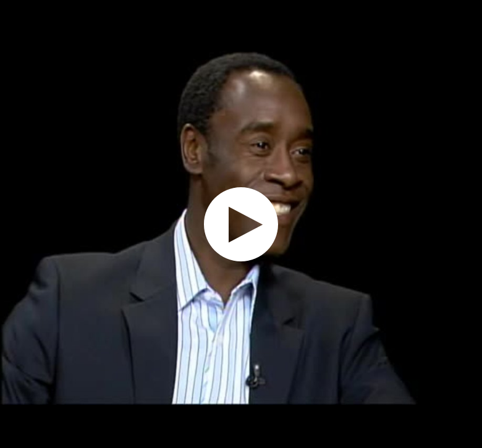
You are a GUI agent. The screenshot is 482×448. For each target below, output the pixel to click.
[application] (241, 224)
